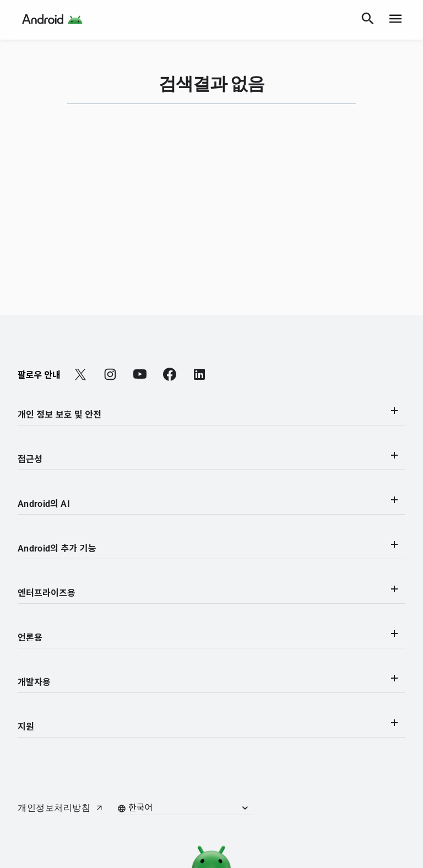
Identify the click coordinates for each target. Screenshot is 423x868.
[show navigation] (395, 20)
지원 (210, 726)
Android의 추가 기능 (210, 547)
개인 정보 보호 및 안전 (210, 414)
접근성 (210, 458)
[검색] (368, 20)
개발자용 (210, 681)
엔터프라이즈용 (210, 592)
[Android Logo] (52, 20)
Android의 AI (210, 503)
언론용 (210, 637)
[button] (191, 808)
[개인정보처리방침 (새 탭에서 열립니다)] (61, 808)
